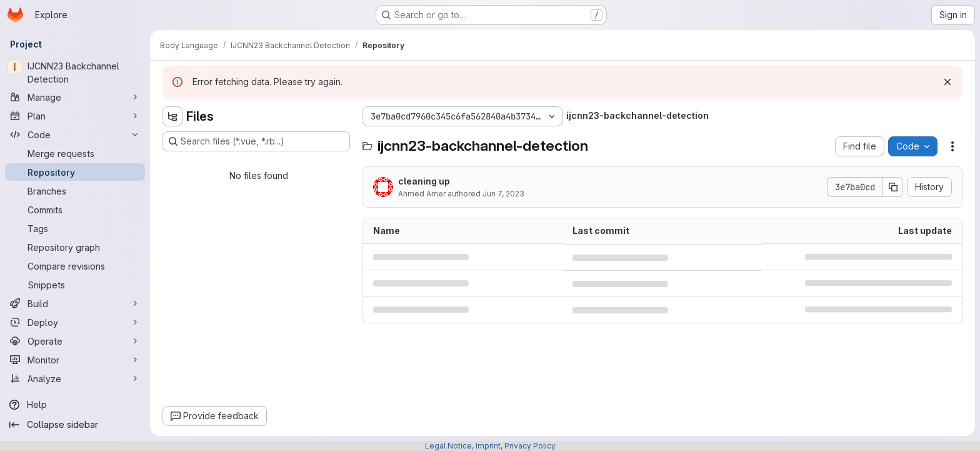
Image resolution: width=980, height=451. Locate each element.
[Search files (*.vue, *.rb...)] (256, 141)
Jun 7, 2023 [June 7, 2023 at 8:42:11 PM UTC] (503, 194)
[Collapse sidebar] (75, 425)
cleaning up (424, 181)
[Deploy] (75, 322)
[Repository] (75, 172)
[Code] (75, 134)
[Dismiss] (947, 82)
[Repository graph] (75, 247)
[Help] (75, 405)
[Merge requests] (75, 153)
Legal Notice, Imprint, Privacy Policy (490, 446)
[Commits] (75, 210)
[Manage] (75, 97)
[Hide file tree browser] (172, 116)
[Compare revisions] (75, 266)
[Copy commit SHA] (893, 187)
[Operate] (75, 341)
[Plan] (75, 116)
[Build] (75, 303)
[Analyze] (75, 378)
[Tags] (75, 228)
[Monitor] (75, 360)
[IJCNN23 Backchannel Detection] (75, 73)
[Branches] (75, 191)
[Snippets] (75, 285)
